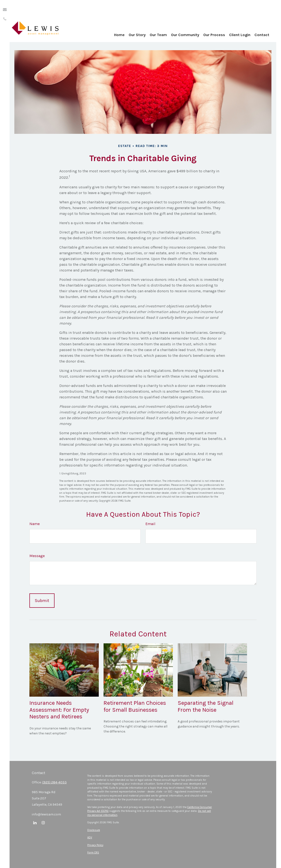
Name (35, 524)
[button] (115, 26)
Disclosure (94, 830)
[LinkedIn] (35, 822)
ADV (90, 838)
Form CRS (93, 853)
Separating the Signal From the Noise (206, 706)
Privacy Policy (95, 845)
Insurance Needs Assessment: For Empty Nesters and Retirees (59, 710)
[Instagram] (43, 822)
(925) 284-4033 (55, 782)
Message (37, 556)
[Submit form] (42, 601)
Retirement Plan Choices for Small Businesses (135, 706)
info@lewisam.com (46, 814)
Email (150, 524)
